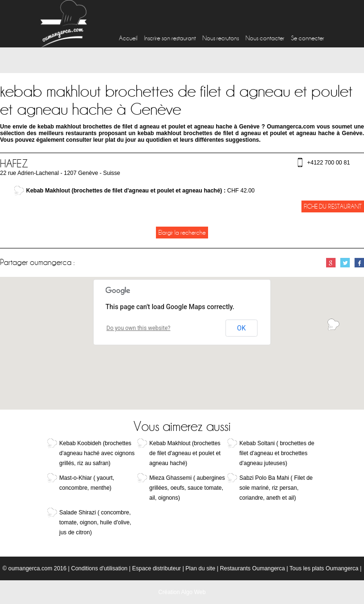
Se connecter (308, 38)
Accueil (128, 38)
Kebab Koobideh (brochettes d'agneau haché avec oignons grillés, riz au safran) (97, 453)
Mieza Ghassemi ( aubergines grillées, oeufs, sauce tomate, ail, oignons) (187, 488)
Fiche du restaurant (333, 206)
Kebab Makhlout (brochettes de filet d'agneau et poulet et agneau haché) (185, 453)
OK (241, 328)
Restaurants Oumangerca (252, 568)
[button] (333, 325)
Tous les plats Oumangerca (324, 568)
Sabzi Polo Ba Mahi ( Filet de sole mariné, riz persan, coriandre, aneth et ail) (276, 488)
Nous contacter (265, 38)
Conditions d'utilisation (99, 568)
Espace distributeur (157, 568)
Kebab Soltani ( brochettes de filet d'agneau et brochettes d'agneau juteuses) (277, 453)
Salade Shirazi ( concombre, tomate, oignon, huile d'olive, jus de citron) (95, 522)
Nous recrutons (221, 38)
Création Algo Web (182, 592)
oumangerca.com (30, 568)
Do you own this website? (139, 328)
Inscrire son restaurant (170, 38)
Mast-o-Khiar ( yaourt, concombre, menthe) (87, 483)
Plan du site (200, 568)
